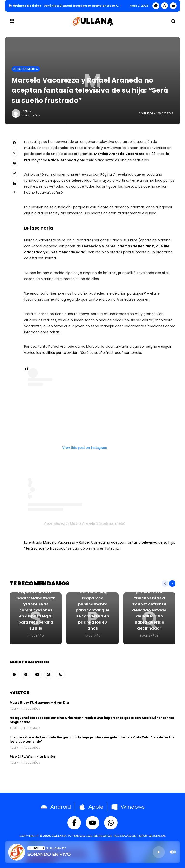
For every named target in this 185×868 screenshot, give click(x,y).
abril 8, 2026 (139, 6)
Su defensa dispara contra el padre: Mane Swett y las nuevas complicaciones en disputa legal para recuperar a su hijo (36, 607)
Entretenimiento (26, 69)
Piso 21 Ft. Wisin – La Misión (32, 756)
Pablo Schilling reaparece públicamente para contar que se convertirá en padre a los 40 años (92, 610)
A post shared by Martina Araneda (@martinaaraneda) (85, 523)
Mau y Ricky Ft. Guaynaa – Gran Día (39, 703)
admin (27, 111)
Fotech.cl (113, 548)
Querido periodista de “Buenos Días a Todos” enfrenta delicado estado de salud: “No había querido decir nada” (149, 607)
